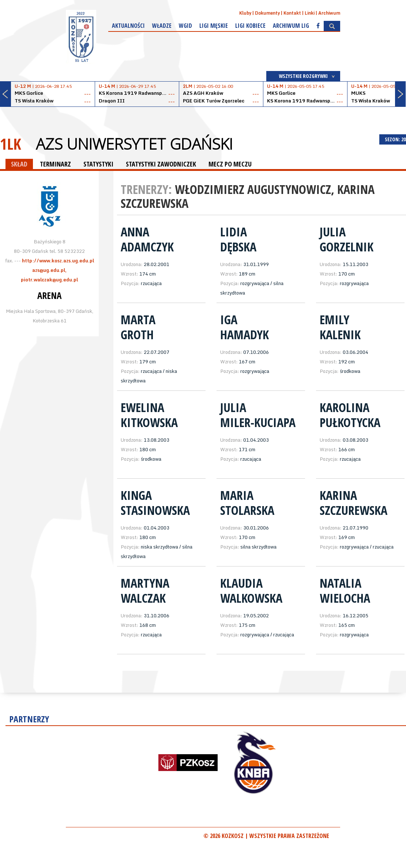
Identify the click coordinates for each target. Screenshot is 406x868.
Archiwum (329, 13)
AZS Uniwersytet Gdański (134, 144)
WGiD (185, 26)
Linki (310, 13)
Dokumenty (267, 13)
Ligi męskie (214, 26)
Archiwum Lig (291, 26)
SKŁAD (19, 164)
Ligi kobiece (250, 26)
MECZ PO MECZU (230, 164)
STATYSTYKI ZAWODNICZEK (161, 164)
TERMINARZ (55, 164)
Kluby (245, 13)
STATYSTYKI (98, 164)
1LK (11, 144)
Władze (162, 26)
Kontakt (292, 13)
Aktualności (128, 26)
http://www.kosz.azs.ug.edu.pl (58, 261)
